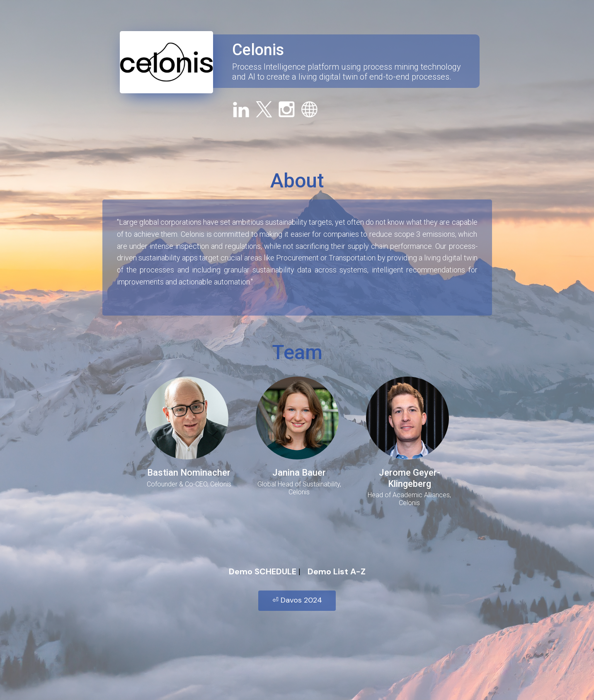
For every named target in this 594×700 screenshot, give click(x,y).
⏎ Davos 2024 (297, 600)
